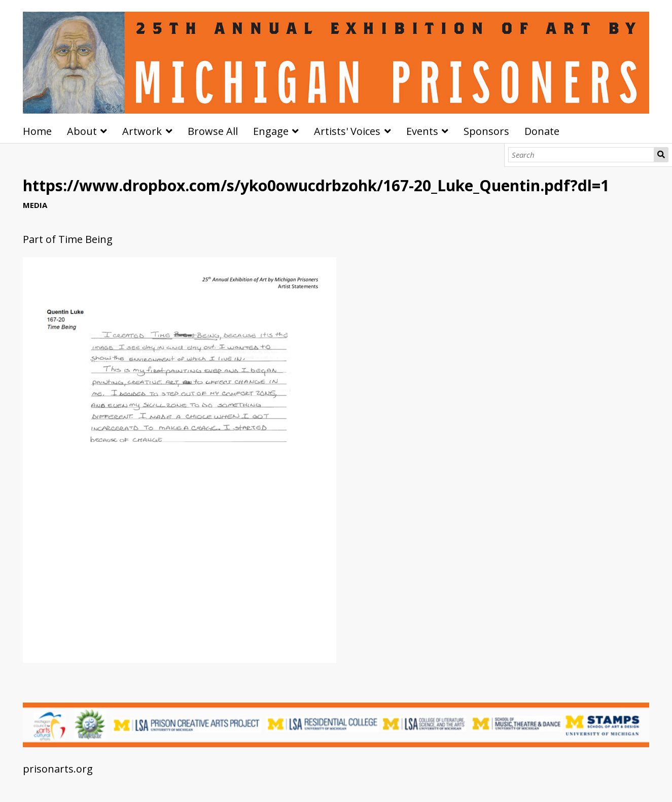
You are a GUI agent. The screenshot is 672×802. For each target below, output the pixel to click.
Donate (542, 131)
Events (422, 131)
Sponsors (486, 131)
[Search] (581, 155)
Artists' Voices (347, 131)
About (82, 131)
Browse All (213, 131)
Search (661, 155)
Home (37, 131)
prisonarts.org (58, 769)
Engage (271, 131)
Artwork (142, 131)
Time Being (85, 239)
